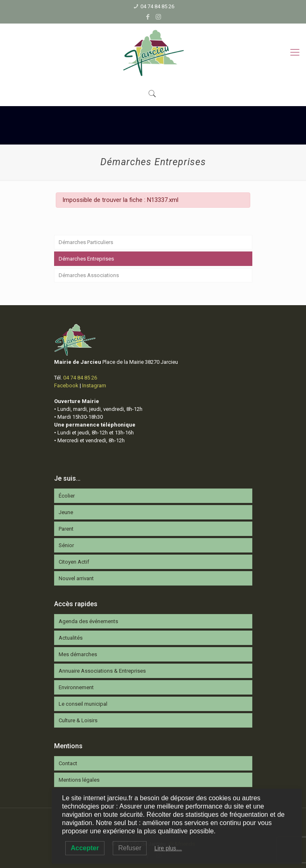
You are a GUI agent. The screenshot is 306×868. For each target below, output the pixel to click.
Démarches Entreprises (86, 259)
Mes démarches (78, 654)
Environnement (76, 687)
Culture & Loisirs (78, 720)
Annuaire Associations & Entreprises (102, 671)
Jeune (66, 512)
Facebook (66, 385)
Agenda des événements (88, 621)
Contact (68, 763)
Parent (66, 529)
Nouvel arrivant (76, 578)
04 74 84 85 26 (157, 6)
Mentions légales (79, 780)
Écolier (67, 496)
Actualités (71, 638)
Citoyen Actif (74, 562)
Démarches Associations (89, 275)
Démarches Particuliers (86, 242)
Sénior (66, 545)
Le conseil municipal (83, 704)
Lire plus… (168, 848)
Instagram (94, 385)
